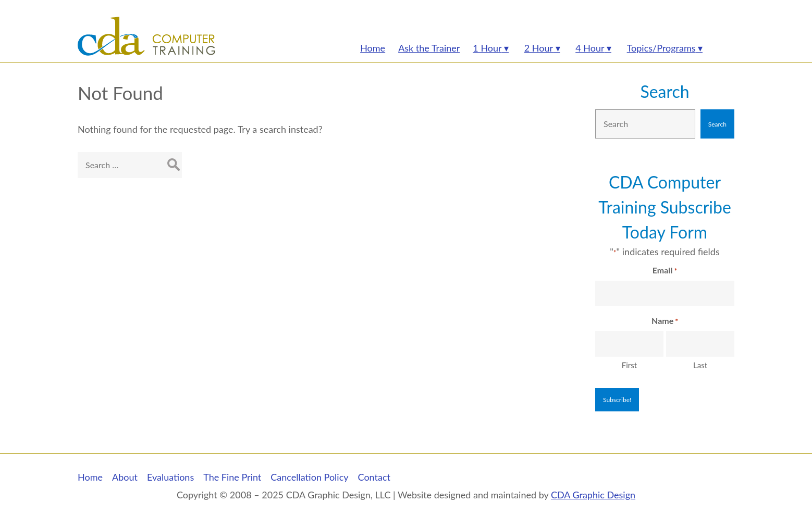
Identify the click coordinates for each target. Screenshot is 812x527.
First (629, 365)
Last (700, 365)
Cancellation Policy (309, 477)
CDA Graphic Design (593, 495)
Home (90, 477)
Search (665, 91)
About (125, 477)
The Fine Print (232, 477)
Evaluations (170, 477)
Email (665, 271)
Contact (374, 477)
